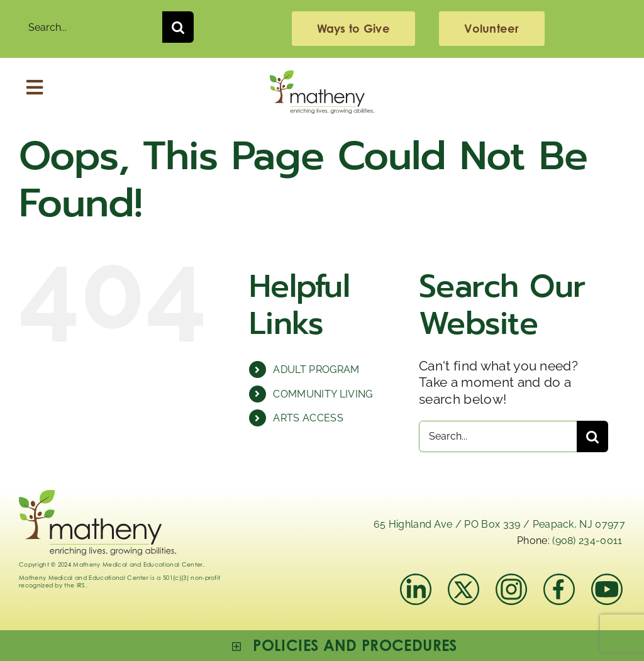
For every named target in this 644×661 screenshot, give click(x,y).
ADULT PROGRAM (316, 369)
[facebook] (559, 580)
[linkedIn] (416, 580)
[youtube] (607, 580)
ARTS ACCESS (308, 418)
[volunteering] (491, 29)
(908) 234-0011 (587, 541)
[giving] (353, 29)
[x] (464, 580)
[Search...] (91, 27)
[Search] (178, 27)
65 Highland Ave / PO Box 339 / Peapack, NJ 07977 (499, 524)
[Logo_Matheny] (322, 77)
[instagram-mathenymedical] (513, 589)
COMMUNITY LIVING (323, 394)
